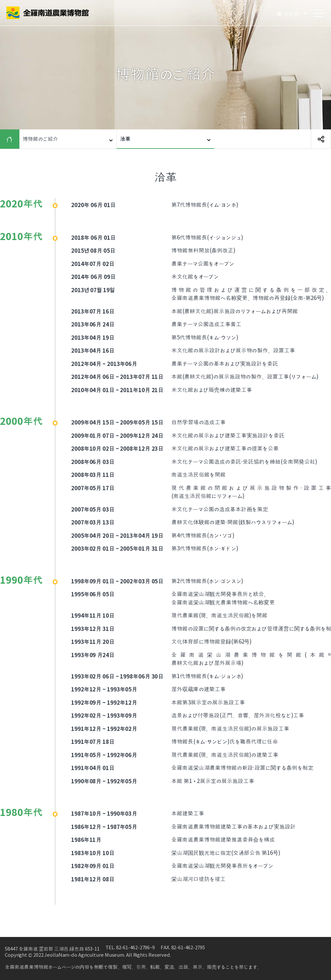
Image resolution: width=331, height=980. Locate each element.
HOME (11, 139)
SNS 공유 (321, 139)
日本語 (291, 14)
